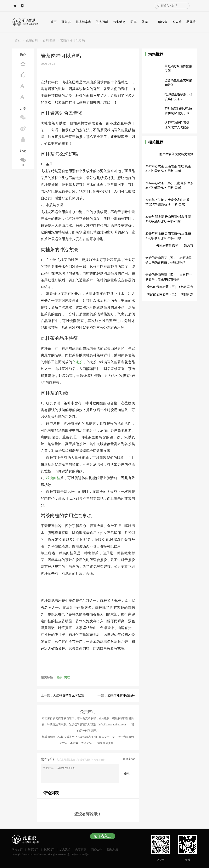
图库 (133, 22)
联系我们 (49, 849)
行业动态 (119, 22)
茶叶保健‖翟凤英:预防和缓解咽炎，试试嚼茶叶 (178, 113)
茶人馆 (177, 22)
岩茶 (59, 677)
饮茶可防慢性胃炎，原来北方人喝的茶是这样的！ (178, 127)
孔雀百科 (102, 22)
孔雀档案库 (83, 22)
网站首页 (23, 6)
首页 (54, 22)
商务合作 (97, 849)
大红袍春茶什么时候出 (69, 695)
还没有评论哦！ (88, 814)
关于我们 (33, 849)
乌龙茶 (77, 362)
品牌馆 (191, 22)
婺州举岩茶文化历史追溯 (176, 154)
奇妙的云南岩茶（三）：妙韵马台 (170, 287)
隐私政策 (113, 849)
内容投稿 (81, 849)
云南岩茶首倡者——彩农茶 (175, 246)
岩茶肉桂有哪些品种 (121, 695)
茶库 (145, 22)
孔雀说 (66, 22)
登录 (127, 773)
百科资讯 (49, 40)
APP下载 (41, 6)
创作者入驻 (103, 836)
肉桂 (67, 677)
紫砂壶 (163, 22)
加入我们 (65, 849)
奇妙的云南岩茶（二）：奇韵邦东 (170, 294)
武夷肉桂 (53, 478)
